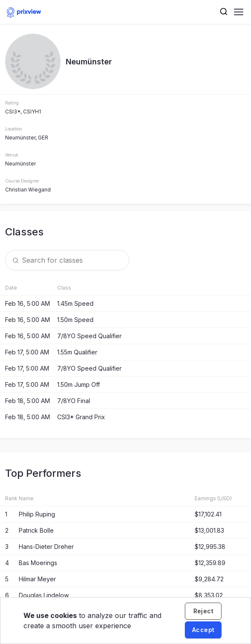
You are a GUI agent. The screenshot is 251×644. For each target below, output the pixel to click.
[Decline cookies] (203, 611)
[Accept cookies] (203, 630)
